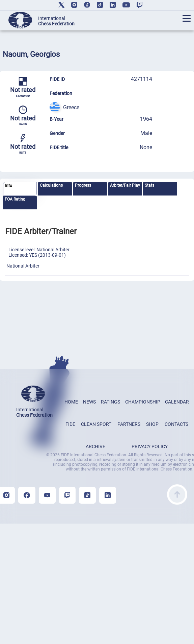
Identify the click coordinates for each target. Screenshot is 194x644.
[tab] (20, 189)
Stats (149, 185)
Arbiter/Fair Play (125, 185)
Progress (83, 185)
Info (9, 186)
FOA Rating (15, 199)
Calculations (51, 185)
